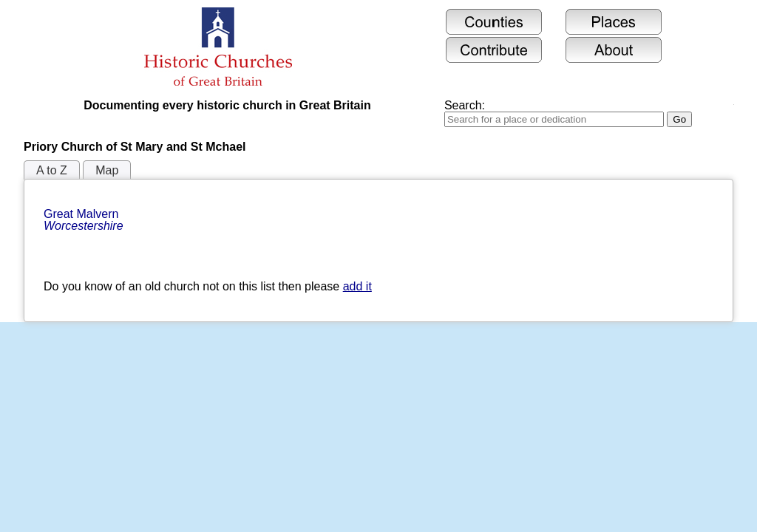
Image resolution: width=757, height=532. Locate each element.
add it (357, 286)
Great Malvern (84, 220)
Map (107, 170)
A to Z (52, 170)
